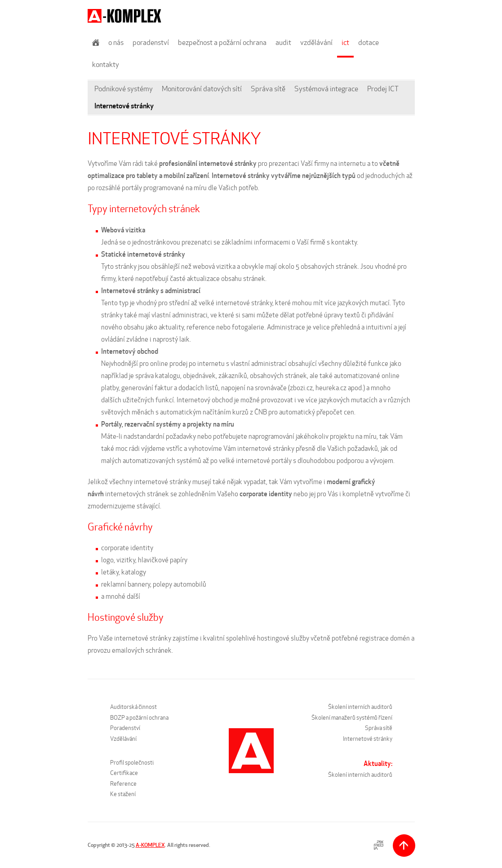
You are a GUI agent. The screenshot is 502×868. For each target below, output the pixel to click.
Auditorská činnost (133, 707)
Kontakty (106, 65)
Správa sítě (268, 89)
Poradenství (151, 42)
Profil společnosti (132, 763)
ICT (345, 42)
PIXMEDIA (379, 845)
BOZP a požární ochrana (139, 718)
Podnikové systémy (124, 89)
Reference (123, 784)
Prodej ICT (383, 89)
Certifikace (124, 773)
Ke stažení (123, 794)
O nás (116, 42)
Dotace (369, 42)
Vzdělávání (316, 42)
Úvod (96, 42)
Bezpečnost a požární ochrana (222, 42)
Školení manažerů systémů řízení (352, 718)
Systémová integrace (326, 89)
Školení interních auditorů (360, 707)
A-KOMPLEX (150, 845)
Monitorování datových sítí (202, 89)
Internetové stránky (124, 106)
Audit (283, 42)
